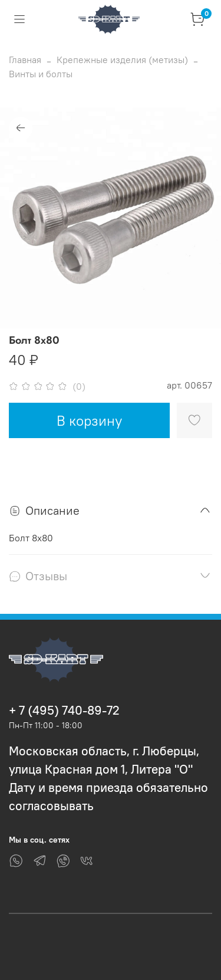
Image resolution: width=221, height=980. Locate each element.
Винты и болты (41, 74)
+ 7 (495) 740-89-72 (64, 710)
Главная (25, 60)
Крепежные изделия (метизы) (122, 60)
